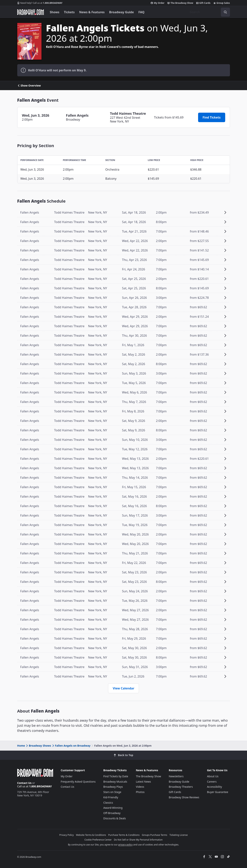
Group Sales (222, 3)
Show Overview (29, 86)
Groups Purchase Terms (154, 835)
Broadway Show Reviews (184, 797)
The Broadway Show (180, 3)
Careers (212, 782)
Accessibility (214, 787)
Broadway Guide (122, 12)
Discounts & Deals (115, 818)
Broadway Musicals (115, 782)
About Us (213, 776)
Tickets (69, 12)
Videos (140, 787)
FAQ (141, 12)
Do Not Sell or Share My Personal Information (138, 840)
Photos (140, 792)
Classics (108, 803)
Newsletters (176, 776)
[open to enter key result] (225, 12)
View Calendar (124, 688)
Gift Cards (203, 3)
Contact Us (24, 783)
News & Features (92, 12)
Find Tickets (212, 117)
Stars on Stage (112, 792)
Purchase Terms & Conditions (124, 835)
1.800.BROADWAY (40, 3)
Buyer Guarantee (218, 792)
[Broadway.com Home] (31, 12)
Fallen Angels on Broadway (71, 746)
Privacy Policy (67, 835)
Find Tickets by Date (116, 776)
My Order (158, 3)
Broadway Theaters (181, 787)
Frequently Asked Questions (78, 782)
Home (21, 746)
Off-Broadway (112, 813)
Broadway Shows (38, 746)
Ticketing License (179, 835)
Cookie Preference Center (98, 840)
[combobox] (208, 12)
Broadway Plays (113, 787)
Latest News (143, 782)
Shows (55, 12)
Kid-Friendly (111, 797)
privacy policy (125, 845)
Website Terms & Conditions (91, 835)
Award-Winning (113, 808)
